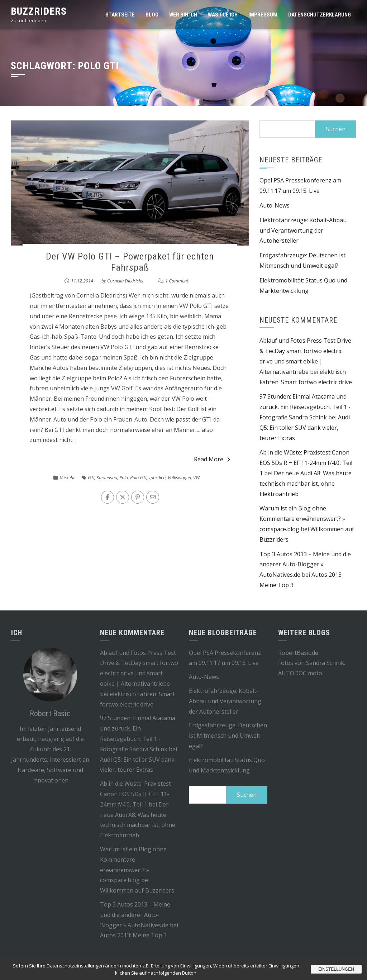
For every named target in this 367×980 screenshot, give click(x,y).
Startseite (120, 15)
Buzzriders (39, 11)
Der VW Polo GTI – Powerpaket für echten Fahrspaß (130, 262)
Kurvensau (107, 477)
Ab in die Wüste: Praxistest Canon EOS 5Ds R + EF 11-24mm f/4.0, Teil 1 (306, 463)
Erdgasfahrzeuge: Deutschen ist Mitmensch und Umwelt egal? (228, 736)
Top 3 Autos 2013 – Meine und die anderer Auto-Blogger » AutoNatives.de (305, 565)
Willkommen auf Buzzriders (137, 890)
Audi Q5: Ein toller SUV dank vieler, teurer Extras (305, 428)
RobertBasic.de (298, 653)
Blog (152, 15)
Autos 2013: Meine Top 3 (133, 935)
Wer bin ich (183, 15)
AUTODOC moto (300, 673)
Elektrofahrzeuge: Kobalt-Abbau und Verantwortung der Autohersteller (303, 230)
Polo (124, 477)
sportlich (157, 477)
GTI (91, 477)
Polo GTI (138, 477)
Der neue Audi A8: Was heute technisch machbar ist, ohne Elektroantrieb (306, 484)
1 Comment (177, 281)
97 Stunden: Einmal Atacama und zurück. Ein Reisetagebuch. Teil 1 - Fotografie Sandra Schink (305, 407)
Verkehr (67, 477)
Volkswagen (179, 477)
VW (196, 477)
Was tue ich (223, 15)
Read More (212, 459)
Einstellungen (336, 969)
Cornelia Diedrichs (125, 281)
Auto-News (275, 205)
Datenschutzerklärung (320, 15)
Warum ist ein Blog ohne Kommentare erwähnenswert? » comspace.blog (302, 519)
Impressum (263, 15)
